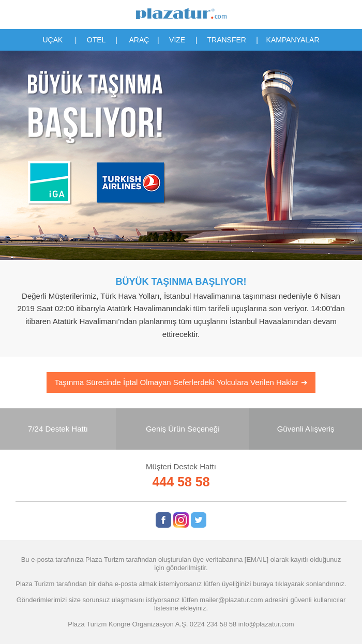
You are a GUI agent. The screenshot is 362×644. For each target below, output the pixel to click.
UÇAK (52, 40)
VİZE (177, 40)
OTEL (96, 40)
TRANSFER (226, 40)
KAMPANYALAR (293, 40)
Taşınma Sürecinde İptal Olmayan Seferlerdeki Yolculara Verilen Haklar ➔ (181, 382)
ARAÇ (139, 40)
